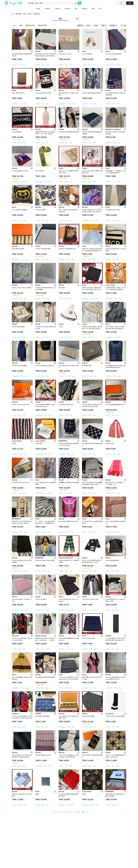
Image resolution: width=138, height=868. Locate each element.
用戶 (78, 19)
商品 (60, 19)
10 (83, 812)
